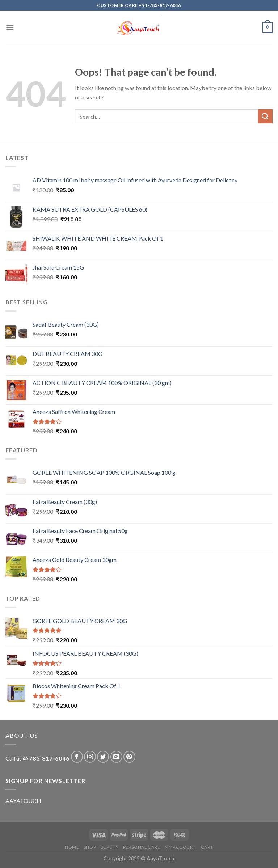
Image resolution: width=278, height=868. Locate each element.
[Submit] (265, 116)
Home (72, 847)
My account (180, 847)
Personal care (142, 847)
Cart (207, 847)
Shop (90, 847)
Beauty (110, 847)
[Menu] (10, 27)
